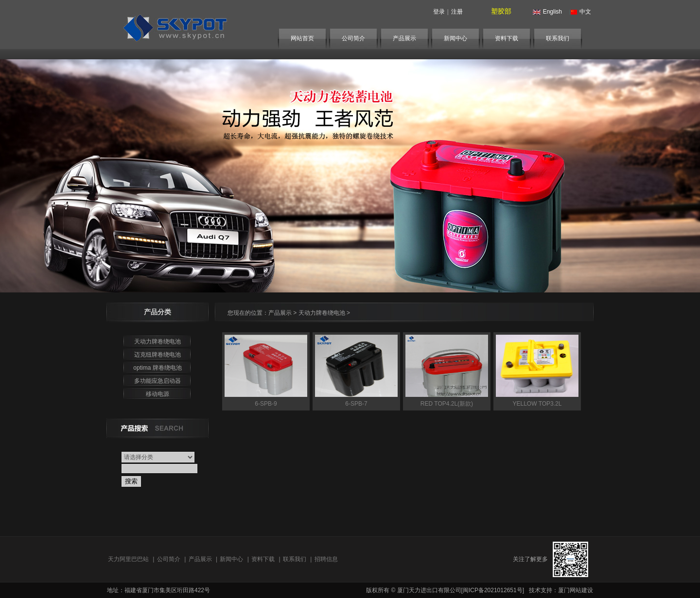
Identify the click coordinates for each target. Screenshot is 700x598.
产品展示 (404, 38)
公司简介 (353, 38)
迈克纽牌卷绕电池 (157, 355)
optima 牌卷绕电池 (157, 368)
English (546, 12)
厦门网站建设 (576, 590)
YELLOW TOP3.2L (537, 404)
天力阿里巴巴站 (128, 559)
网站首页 (302, 38)
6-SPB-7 (356, 404)
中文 (579, 12)
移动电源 (157, 394)
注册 (457, 12)
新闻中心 (455, 38)
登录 (439, 12)
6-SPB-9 (266, 404)
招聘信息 (326, 559)
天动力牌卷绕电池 (157, 342)
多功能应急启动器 (157, 381)
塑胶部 (501, 11)
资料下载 (507, 38)
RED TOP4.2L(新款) (447, 404)
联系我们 (558, 38)
